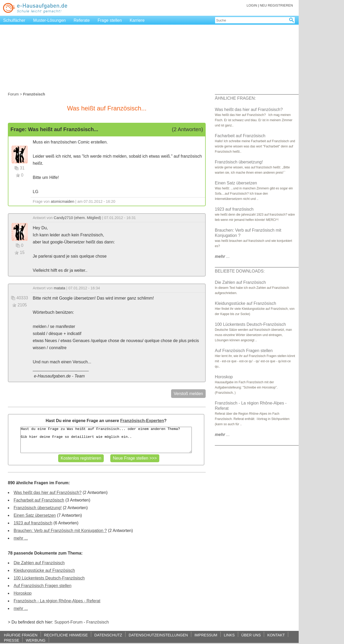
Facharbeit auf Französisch (39, 500)
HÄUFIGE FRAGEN (21, 635)
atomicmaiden (63, 201)
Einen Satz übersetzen (35, 515)
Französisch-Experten (142, 421)
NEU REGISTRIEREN (276, 5)
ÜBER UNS (251, 635)
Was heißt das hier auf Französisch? (48, 493)
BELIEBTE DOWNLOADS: (240, 271)
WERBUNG (36, 640)
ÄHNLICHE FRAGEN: (235, 98)
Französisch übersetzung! (38, 508)
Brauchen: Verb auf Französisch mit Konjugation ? (60, 531)
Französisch (97, 622)
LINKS (229, 635)
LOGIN (252, 5)
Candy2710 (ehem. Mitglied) (77, 218)
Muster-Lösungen (50, 20)
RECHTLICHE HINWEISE (66, 635)
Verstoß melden (188, 394)
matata (59, 288)
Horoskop (23, 593)
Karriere (137, 20)
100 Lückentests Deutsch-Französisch (49, 578)
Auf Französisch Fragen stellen (43, 586)
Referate (82, 20)
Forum (13, 94)
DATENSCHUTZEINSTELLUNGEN (158, 635)
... (222, 256)
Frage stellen (110, 20)
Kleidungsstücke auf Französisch (44, 570)
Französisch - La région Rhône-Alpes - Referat (57, 601)
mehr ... (21, 538)
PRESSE (12, 640)
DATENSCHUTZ (108, 635)
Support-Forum (68, 622)
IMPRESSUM (206, 635)
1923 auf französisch (33, 523)
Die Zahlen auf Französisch (39, 563)
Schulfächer (14, 20)
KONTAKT (276, 635)
